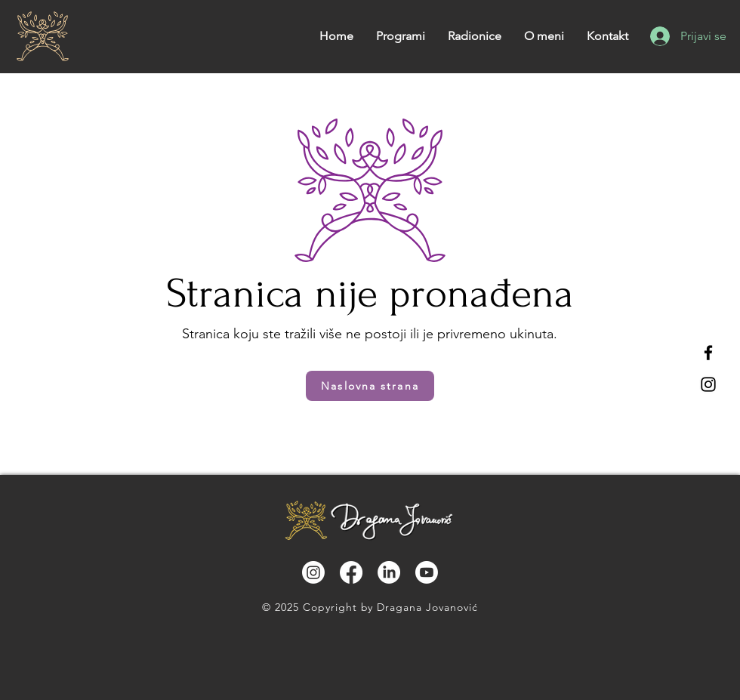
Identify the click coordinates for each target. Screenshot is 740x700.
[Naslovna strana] (370, 386)
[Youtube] (427, 572)
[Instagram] (708, 384)
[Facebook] (708, 353)
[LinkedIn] (389, 572)
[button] (475, 36)
